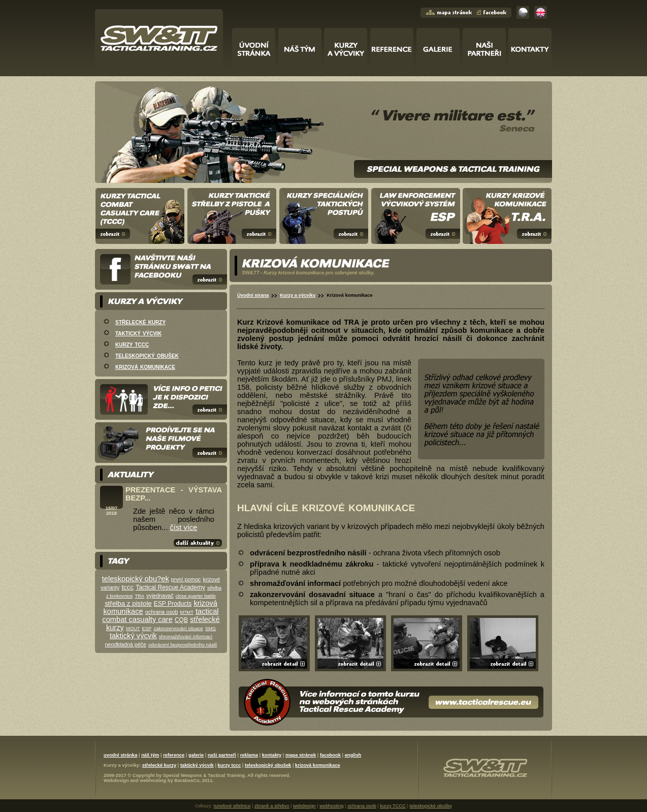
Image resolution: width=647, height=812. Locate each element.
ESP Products (173, 604)
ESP (147, 629)
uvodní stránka (120, 755)
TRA (139, 596)
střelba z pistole (128, 603)
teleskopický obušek (147, 355)
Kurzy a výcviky (298, 295)
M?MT (186, 612)
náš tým (150, 755)
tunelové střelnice (232, 806)
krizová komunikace (145, 366)
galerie (196, 755)
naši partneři (222, 755)
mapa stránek (301, 755)
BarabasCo (187, 780)
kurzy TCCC (393, 806)
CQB (181, 620)
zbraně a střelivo (272, 806)
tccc (127, 587)
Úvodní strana (253, 295)
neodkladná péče (126, 644)
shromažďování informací (186, 637)
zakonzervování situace (178, 629)
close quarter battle (196, 596)
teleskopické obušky (431, 806)
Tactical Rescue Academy (170, 587)
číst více (184, 527)
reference (174, 755)
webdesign (304, 806)
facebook (330, 755)
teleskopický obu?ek (136, 579)
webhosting (153, 780)
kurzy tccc (132, 344)
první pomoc (186, 579)
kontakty (272, 755)
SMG (211, 629)
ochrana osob (162, 612)
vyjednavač (160, 596)
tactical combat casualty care (160, 615)
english (353, 755)
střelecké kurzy (140, 322)
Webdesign (116, 780)
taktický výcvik (138, 333)
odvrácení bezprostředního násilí (183, 645)
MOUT (133, 629)
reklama (249, 755)
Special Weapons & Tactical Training (204, 775)
